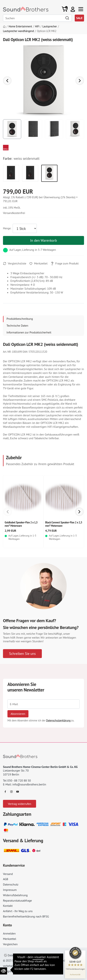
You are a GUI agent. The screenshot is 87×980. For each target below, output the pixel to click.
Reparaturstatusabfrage (17, 900)
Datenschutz (11, 884)
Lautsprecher (50, 26)
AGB (6, 879)
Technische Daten (17, 325)
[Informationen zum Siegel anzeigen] (75, 974)
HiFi (37, 26)
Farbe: (8, 158)
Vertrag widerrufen (19, 804)
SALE (79, 18)
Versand (8, 874)
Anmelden (9, 933)
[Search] (37, 18)
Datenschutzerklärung (58, 720)
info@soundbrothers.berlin (29, 784)
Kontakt (8, 906)
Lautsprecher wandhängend (18, 31)
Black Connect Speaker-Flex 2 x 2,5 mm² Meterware (64, 524)
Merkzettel (10, 939)
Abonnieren (18, 714)
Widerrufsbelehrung (15, 895)
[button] (73, 9)
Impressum (10, 890)
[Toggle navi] (81, 9)
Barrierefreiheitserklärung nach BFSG (26, 916)
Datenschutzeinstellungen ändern (25, 955)
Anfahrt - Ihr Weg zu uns (18, 911)
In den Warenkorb (43, 240)
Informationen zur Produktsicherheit (29, 332)
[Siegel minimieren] (81, 952)
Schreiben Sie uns (22, 653)
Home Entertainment (20, 26)
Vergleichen (10, 944)
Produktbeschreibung (20, 319)
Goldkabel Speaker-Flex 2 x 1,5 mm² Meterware (21, 524)
